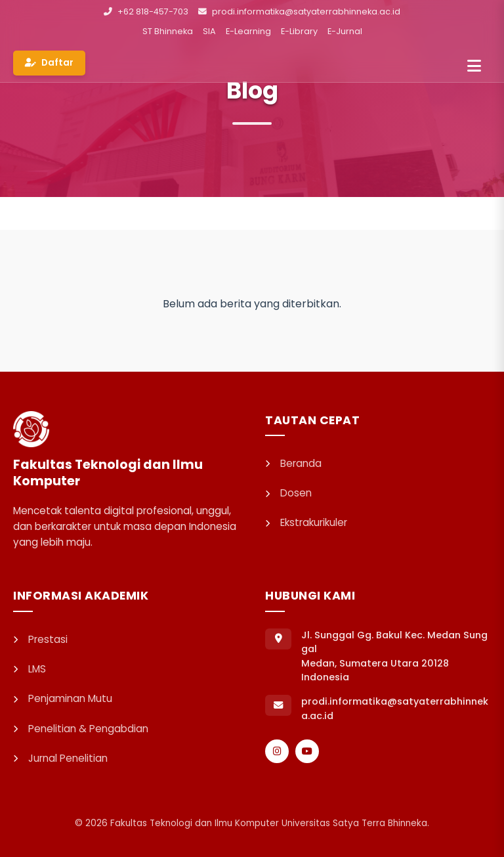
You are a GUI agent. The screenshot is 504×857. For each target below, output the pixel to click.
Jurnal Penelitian (60, 758)
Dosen (288, 493)
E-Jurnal (345, 31)
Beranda (293, 463)
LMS (30, 669)
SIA (209, 31)
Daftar (49, 63)
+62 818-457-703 (146, 11)
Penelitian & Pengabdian (81, 729)
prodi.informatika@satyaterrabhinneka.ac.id (299, 11)
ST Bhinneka (168, 31)
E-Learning (248, 31)
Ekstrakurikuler (306, 522)
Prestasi (40, 639)
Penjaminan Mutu (63, 698)
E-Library (299, 31)
